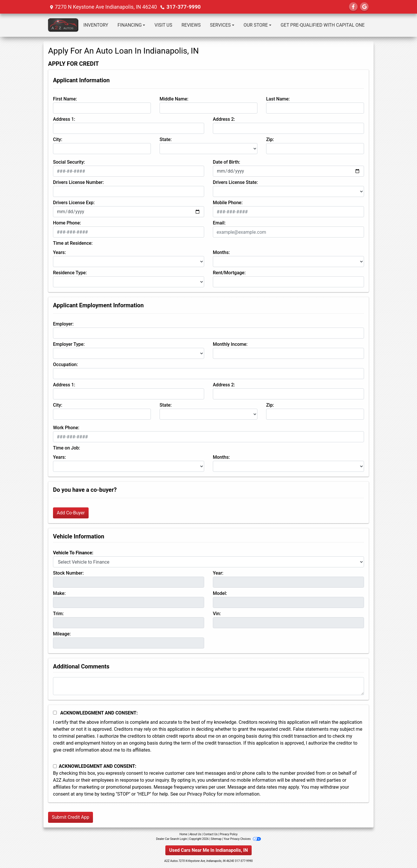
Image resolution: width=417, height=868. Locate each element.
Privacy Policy (201, 794)
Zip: (270, 139)
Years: (60, 252)
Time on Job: (66, 448)
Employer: (63, 324)
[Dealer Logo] (63, 25)
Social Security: (69, 162)
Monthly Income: (230, 344)
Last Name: (278, 99)
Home (183, 834)
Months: (221, 252)
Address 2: (224, 119)
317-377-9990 (183, 7)
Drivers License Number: (78, 182)
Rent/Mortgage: (229, 273)
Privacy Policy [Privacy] (229, 834)
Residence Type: (70, 273)
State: (166, 139)
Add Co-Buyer (71, 513)
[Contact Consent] (55, 766)
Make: (59, 593)
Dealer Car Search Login (172, 839)
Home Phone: (67, 223)
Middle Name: (174, 99)
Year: (218, 573)
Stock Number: (68, 573)
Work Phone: (66, 428)
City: (58, 139)
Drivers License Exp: (74, 203)
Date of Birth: (226, 162)
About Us (195, 834)
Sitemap (216, 839)
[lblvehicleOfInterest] (209, 562)
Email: (219, 223)
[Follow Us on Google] (364, 7)
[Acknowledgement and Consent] (55, 713)
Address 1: (64, 119)
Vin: (217, 614)
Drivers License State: (235, 182)
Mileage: (62, 634)
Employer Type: (69, 344)
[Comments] (209, 686)
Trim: (58, 614)
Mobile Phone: (228, 203)
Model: (220, 593)
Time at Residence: (73, 243)
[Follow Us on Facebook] (353, 7)
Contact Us (210, 834)
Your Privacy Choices (242, 839)
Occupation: (65, 364)
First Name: (65, 99)
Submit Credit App (71, 817)
